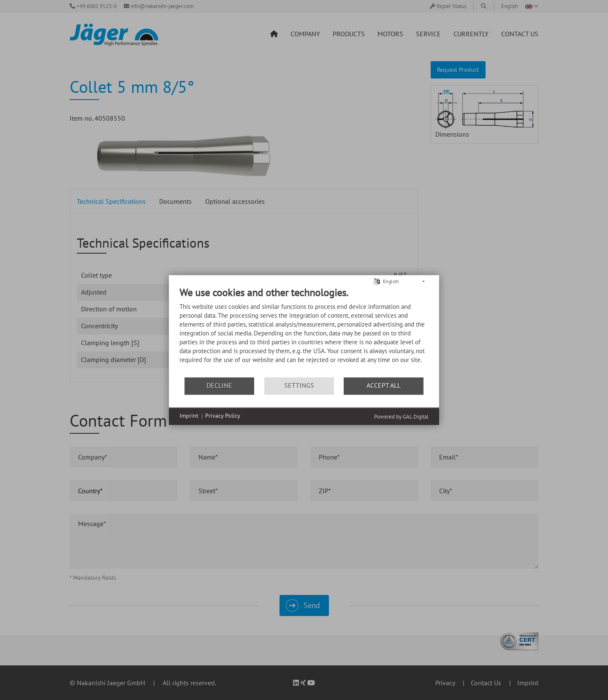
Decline (219, 386)
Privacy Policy (223, 416)
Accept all (384, 386)
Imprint (189, 416)
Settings (299, 386)
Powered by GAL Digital (401, 417)
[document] (304, 331)
